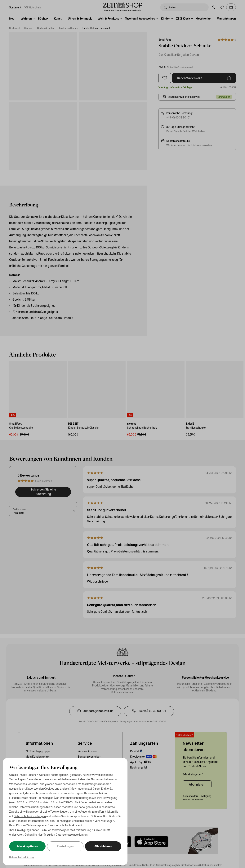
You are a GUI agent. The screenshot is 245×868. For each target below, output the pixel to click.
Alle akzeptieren (27, 846)
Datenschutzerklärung (21, 857)
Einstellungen (65, 846)
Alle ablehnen (103, 846)
